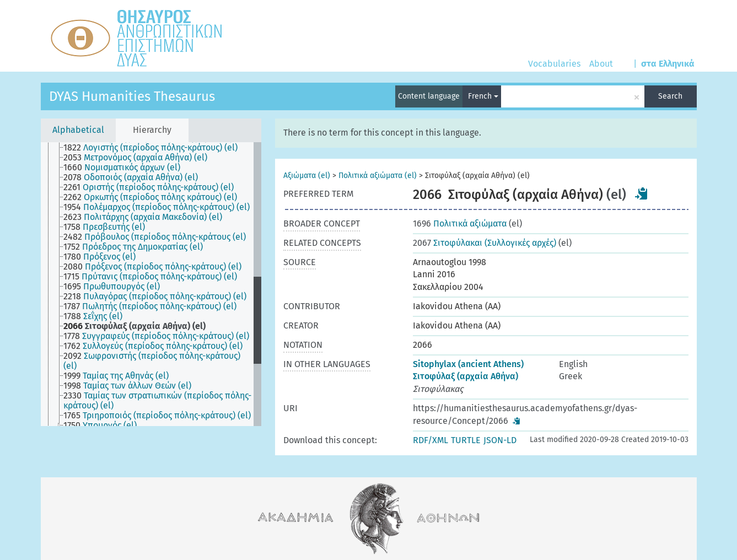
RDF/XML (431, 440)
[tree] (151, 284)
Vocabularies (554, 64)
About (601, 64)
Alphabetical (78, 130)
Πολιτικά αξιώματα (460, 224)
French (483, 96)
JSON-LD (500, 440)
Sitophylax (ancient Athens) (468, 364)
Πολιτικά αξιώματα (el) (378, 176)
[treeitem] (155, 148)
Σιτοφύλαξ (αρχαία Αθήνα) (466, 376)
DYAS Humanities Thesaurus (132, 96)
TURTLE (466, 440)
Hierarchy (152, 130)
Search (670, 96)
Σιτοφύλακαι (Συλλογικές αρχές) (485, 243)
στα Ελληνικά (668, 64)
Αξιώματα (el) (307, 176)
